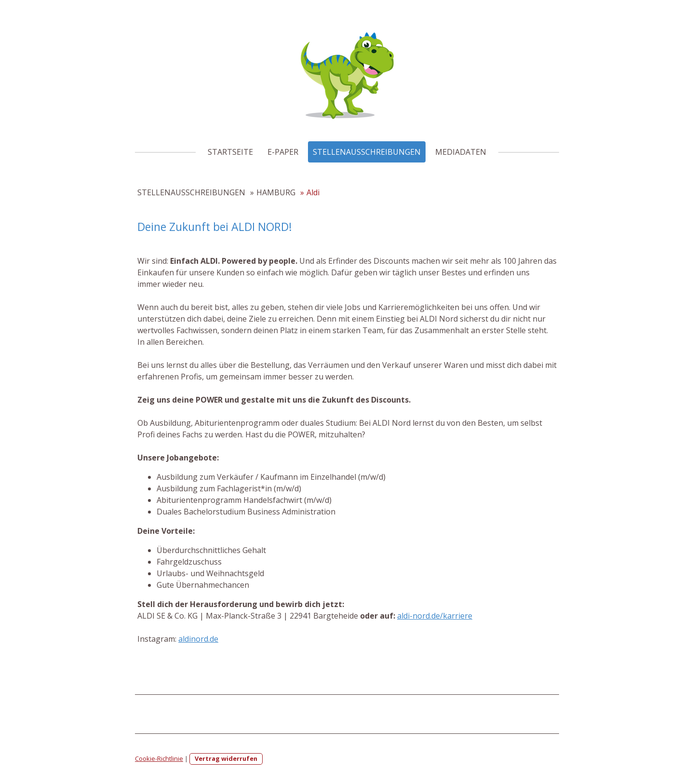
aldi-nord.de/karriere (435, 616)
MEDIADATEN (461, 152)
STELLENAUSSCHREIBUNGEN (367, 152)
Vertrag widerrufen (226, 758)
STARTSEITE (230, 152)
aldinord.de (198, 639)
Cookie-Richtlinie (159, 758)
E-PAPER (283, 152)
